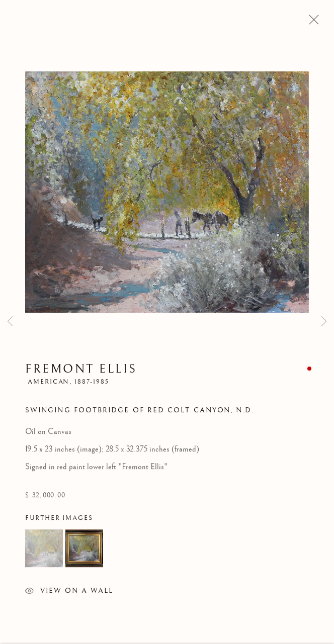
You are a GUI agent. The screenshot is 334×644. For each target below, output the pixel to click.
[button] (44, 550)
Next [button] (324, 322)
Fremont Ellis (81, 371)
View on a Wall (69, 594)
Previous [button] (10, 322)
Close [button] (311, 23)
